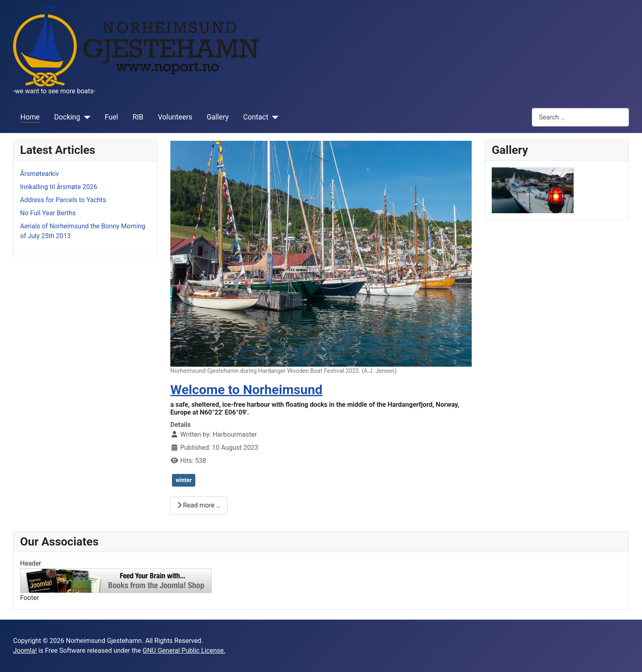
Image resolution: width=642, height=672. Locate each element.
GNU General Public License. (184, 651)
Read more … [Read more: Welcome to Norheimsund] (199, 505)
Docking (67, 117)
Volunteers (175, 117)
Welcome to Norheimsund (246, 390)
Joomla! (25, 651)
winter (184, 480)
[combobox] (580, 117)
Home (30, 117)
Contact (256, 117)
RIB (138, 117)
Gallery (218, 117)
